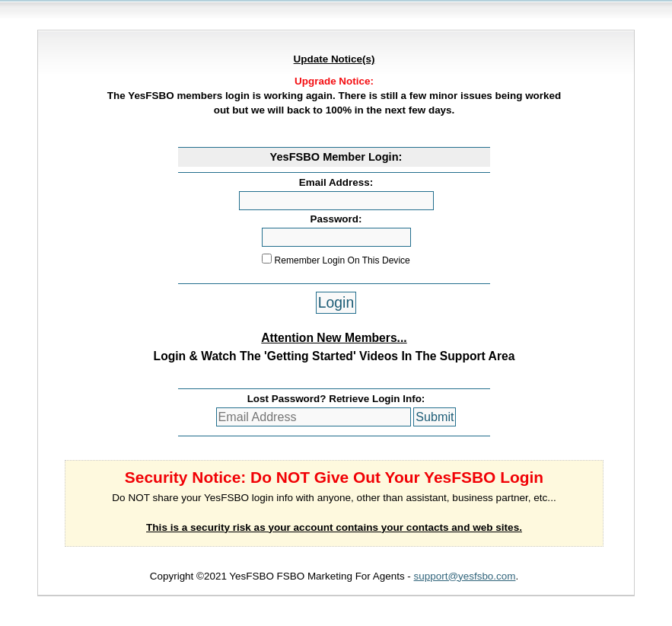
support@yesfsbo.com (465, 576)
